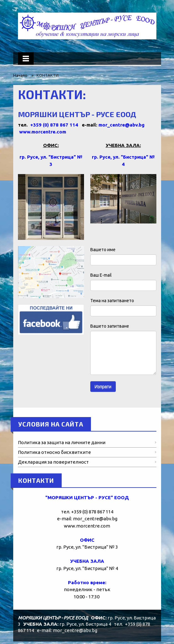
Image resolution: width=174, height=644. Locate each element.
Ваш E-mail (101, 275)
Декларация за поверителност (53, 462)
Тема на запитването (112, 301)
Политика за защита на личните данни (62, 442)
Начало (20, 75)
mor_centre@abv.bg (121, 125)
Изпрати (103, 387)
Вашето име (103, 250)
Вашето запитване (110, 326)
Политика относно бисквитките (54, 452)
